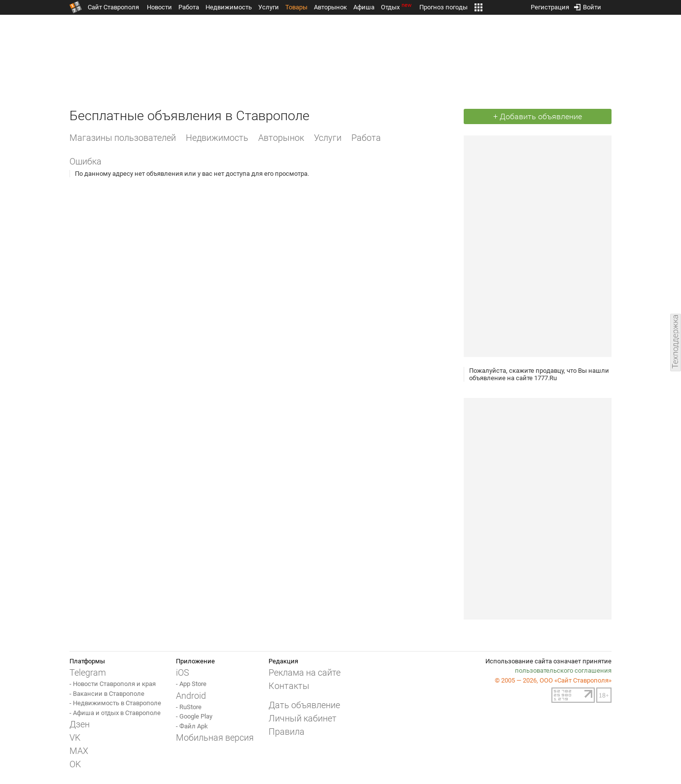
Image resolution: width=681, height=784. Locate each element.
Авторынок (330, 7)
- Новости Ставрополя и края (113, 684)
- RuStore (189, 707)
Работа (189, 7)
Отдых (397, 7)
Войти (588, 5)
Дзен (80, 724)
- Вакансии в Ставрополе (107, 694)
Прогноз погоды (443, 7)
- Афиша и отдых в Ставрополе (115, 713)
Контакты (289, 686)
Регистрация (550, 5)
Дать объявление (304, 705)
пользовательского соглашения (563, 670)
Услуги (269, 7)
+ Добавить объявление (538, 116)
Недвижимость (229, 7)
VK (75, 737)
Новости (159, 7)
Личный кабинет (303, 718)
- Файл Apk (192, 726)
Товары (296, 7)
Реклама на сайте (305, 672)
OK (75, 764)
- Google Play (194, 716)
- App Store (191, 684)
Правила (287, 732)
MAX (79, 751)
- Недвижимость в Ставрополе (115, 703)
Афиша (364, 7)
